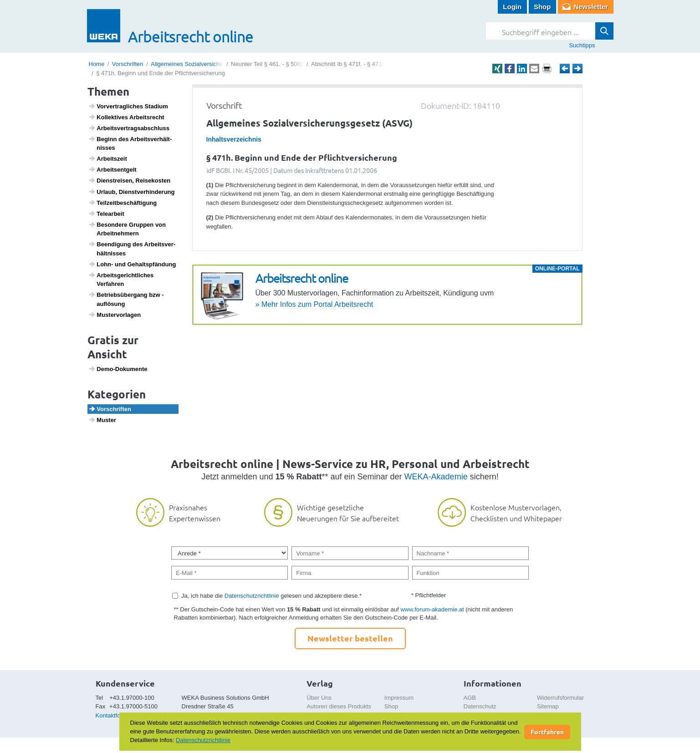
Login (512, 7)
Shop (542, 7)
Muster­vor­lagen (115, 315)
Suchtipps (582, 45)
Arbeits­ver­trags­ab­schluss (129, 128)
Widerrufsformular (560, 698)
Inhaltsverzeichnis (234, 139)
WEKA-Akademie (436, 477)
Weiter (577, 69)
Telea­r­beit (106, 214)
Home (97, 64)
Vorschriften (128, 64)
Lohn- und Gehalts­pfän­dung (132, 264)
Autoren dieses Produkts (339, 706)
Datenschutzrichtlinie (252, 596)
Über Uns (319, 698)
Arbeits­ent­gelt (112, 169)
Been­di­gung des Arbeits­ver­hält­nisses (132, 249)
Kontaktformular (117, 715)
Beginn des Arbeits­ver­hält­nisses (130, 143)
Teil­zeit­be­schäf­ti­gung (123, 203)
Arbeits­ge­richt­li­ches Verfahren (121, 280)
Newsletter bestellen (350, 638)
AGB (470, 698)
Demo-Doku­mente (118, 369)
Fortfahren (547, 732)
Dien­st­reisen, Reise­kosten (129, 180)
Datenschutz (480, 706)
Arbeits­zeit (108, 158)
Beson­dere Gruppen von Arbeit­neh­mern (127, 229)
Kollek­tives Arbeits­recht (126, 117)
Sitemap (548, 706)
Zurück (565, 69)
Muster (102, 420)
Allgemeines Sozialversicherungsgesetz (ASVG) (214, 64)
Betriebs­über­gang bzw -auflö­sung (126, 299)
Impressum (399, 698)
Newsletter (591, 7)
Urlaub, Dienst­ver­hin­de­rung (131, 192)
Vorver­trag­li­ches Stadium (128, 106)
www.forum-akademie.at (432, 609)
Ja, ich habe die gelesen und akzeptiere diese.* (271, 596)
